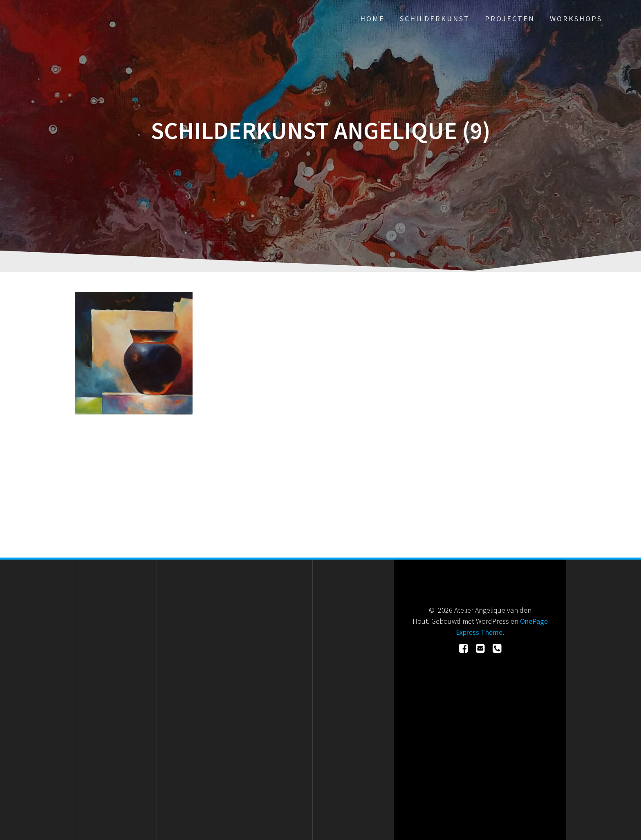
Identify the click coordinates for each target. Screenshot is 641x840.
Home (372, 19)
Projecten (510, 19)
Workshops (576, 19)
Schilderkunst (435, 19)
